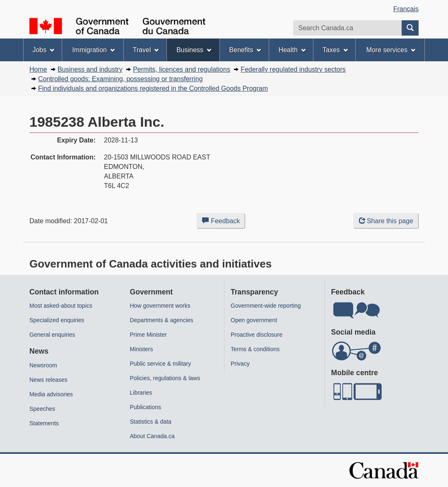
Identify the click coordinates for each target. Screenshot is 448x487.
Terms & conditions (255, 349)
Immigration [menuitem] (93, 50)
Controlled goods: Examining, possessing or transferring (120, 79)
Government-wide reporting (266, 306)
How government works (160, 306)
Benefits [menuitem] (245, 50)
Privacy (240, 364)
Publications (146, 407)
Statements (44, 423)
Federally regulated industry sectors (293, 69)
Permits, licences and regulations (182, 69)
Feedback (224, 222)
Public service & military (161, 364)
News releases (48, 380)
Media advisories (51, 394)
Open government (254, 320)
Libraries (141, 393)
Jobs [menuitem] (43, 50)
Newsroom (43, 365)
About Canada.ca (152, 436)
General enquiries (52, 335)
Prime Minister (148, 335)
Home (38, 69)
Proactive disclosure (257, 335)
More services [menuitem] (391, 50)
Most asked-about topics (61, 306)
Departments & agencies (162, 320)
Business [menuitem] (194, 50)
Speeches (42, 409)
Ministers (142, 349)
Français (406, 9)
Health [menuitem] (292, 50)
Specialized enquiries (57, 320)
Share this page (386, 221)
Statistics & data (151, 422)
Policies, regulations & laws (165, 378)
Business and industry (90, 69)
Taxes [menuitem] (335, 50)
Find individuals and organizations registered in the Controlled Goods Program (153, 88)
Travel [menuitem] (146, 50)
